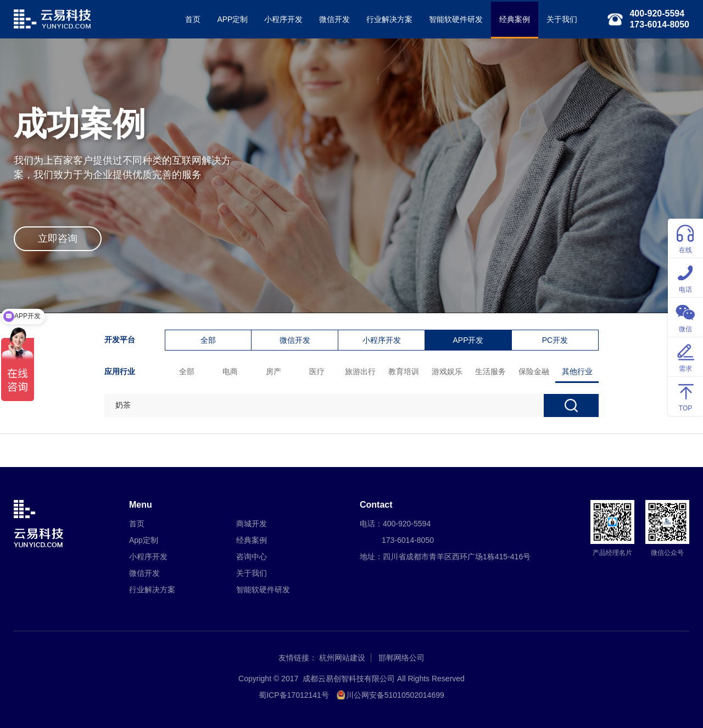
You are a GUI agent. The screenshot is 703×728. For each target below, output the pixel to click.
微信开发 (334, 19)
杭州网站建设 (342, 658)
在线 (685, 238)
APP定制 (232, 19)
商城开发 (252, 524)
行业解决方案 (389, 19)
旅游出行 (360, 371)
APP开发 (468, 340)
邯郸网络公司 (401, 658)
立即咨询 (58, 238)
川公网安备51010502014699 (395, 695)
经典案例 (515, 19)
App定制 (144, 540)
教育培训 (404, 371)
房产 (274, 371)
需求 (685, 356)
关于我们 (562, 19)
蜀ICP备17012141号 (294, 695)
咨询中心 (252, 557)
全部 (208, 340)
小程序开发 (283, 19)
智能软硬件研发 (456, 19)
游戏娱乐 (447, 371)
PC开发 (555, 340)
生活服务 (490, 371)
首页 (193, 19)
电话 (685, 277)
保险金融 (534, 371)
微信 (685, 317)
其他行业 (577, 371)
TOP (685, 396)
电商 (230, 371)
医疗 (317, 371)
